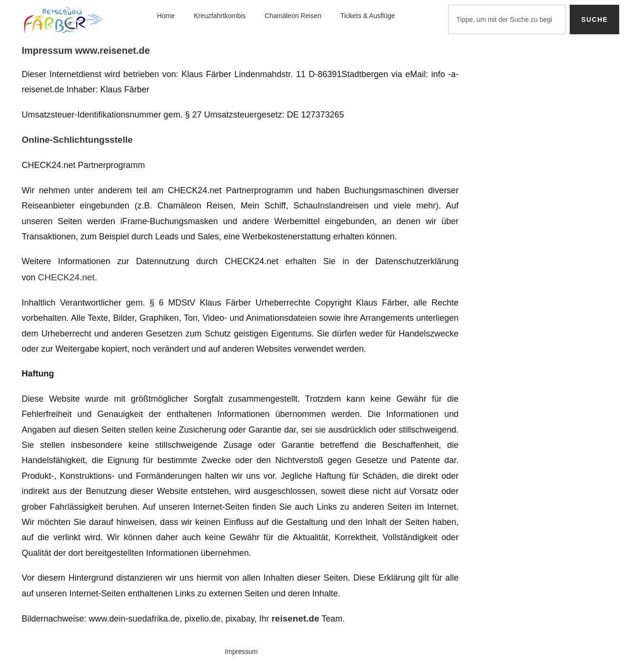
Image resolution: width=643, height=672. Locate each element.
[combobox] (507, 20)
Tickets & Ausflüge (368, 16)
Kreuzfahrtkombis (220, 16)
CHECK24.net (66, 277)
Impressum (241, 652)
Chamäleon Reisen (293, 16)
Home (166, 16)
